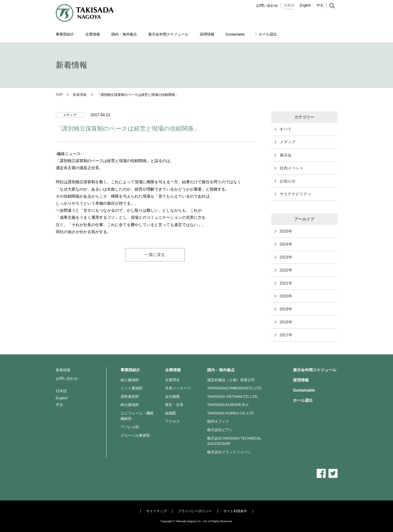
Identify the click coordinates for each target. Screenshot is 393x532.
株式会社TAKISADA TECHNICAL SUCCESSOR (234, 441)
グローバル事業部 (135, 435)
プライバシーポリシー (195, 511)
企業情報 (173, 370)
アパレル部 (130, 427)
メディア (288, 142)
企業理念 (172, 380)
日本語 (289, 5)
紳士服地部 (130, 405)
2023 (284, 257)
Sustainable (304, 390)
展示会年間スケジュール (168, 34)
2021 (284, 283)
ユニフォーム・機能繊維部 (137, 416)
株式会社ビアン (220, 430)
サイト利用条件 (235, 511)
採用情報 (207, 34)
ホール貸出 (268, 34)
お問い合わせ (267, 5)
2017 (284, 335)
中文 (320, 5)
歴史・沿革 (174, 405)
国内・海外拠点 (221, 370)
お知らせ (288, 181)
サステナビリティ (296, 194)
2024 (284, 244)
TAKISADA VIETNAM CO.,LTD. (233, 397)
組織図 (171, 413)
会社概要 (172, 397)
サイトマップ (156, 511)
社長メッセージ (178, 388)
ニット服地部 (132, 388)
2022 (284, 270)
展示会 (286, 155)
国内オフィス (218, 421)
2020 (284, 296)
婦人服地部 (130, 380)
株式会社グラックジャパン (229, 452)
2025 (284, 231)
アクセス (172, 421)
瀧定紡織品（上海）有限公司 (231, 380)
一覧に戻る (155, 255)
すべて (286, 129)
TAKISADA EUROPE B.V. (228, 405)
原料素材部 (130, 397)
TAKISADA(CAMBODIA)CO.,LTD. (235, 388)
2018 (284, 322)
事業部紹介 (130, 370)
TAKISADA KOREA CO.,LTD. (231, 413)
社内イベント (292, 168)
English (305, 5)
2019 (284, 309)
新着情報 (63, 370)
